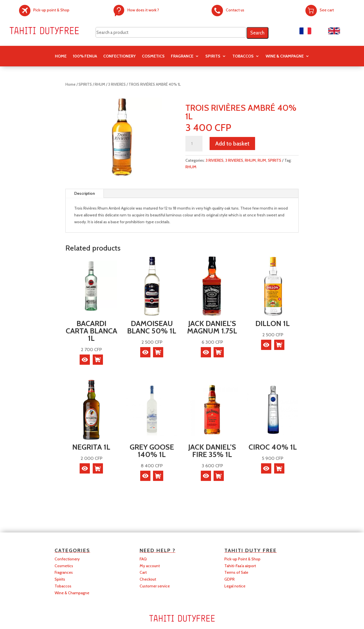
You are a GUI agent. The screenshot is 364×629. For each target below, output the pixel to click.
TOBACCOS (243, 56)
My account (150, 566)
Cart (143, 572)
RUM (262, 160)
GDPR (229, 579)
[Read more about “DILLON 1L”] (279, 345)
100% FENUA (85, 56)
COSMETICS (153, 56)
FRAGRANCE (182, 56)
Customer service (155, 586)
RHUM (100, 84)
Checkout (148, 579)
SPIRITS (213, 56)
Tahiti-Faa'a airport (240, 566)
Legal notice (235, 586)
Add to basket (232, 144)
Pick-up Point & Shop (242, 559)
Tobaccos (63, 586)
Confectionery (67, 559)
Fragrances (64, 572)
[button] (98, 360)
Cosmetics (64, 566)
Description (85, 193)
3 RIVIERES (117, 84)
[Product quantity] (194, 144)
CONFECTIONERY (119, 56)
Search (257, 33)
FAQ (143, 559)
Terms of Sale (236, 572)
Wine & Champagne (285, 56)
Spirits (60, 579)
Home (61, 56)
